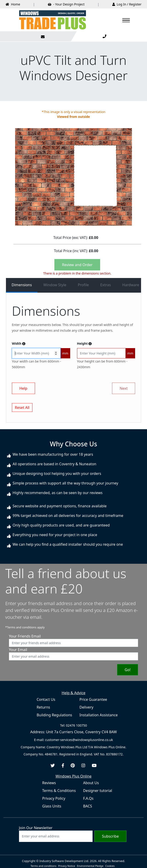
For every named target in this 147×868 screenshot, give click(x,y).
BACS (87, 806)
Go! (128, 670)
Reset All (22, 408)
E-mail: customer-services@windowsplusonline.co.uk (73, 740)
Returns (43, 707)
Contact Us (46, 699)
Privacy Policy (54, 798)
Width (19, 343)
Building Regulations (54, 715)
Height (84, 343)
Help (23, 388)
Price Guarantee (93, 699)
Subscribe (110, 836)
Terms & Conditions (59, 791)
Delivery (87, 707)
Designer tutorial (98, 791)
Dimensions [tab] (22, 285)
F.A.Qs (88, 798)
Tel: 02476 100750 (73, 725)
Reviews (49, 783)
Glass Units (52, 806)
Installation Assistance (99, 715)
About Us (91, 783)
